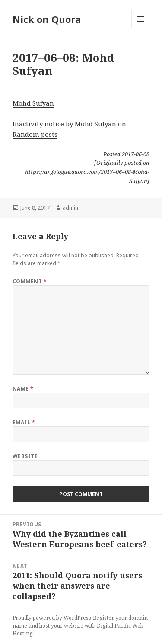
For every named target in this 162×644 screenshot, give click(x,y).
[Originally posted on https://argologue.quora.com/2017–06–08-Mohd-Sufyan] (87, 172)
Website (25, 456)
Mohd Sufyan (33, 103)
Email (24, 422)
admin (70, 208)
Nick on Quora (47, 19)
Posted (126, 154)
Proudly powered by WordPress (52, 618)
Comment (30, 281)
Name (23, 389)
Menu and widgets (141, 28)
